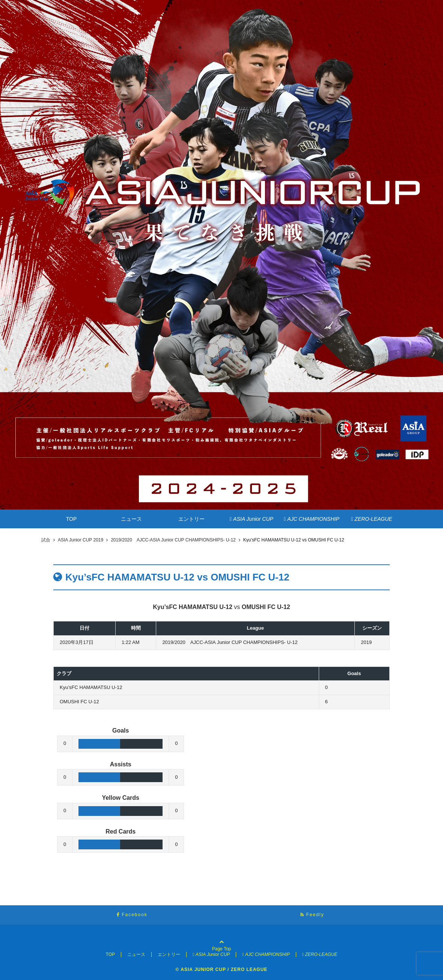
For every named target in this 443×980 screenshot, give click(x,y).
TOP (72, 519)
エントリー (191, 519)
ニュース (131, 519)
